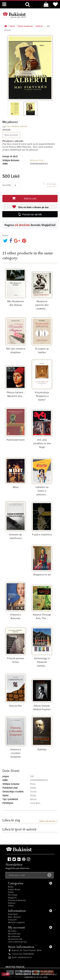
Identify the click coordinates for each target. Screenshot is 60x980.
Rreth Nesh (13, 914)
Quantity (7, 185)
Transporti (12, 920)
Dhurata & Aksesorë (17, 900)
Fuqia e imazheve (42, 535)
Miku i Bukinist (14, 917)
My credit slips (14, 934)
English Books (14, 890)
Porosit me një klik (32, 214)
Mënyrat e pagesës (16, 923)
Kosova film (16, 706)
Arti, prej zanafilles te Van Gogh (42, 444)
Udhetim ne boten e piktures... (42, 491)
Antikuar (12, 903)
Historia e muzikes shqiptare (16, 753)
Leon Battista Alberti (17, 126)
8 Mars (11, 906)
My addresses (14, 937)
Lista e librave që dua (17, 942)
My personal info (15, 939)
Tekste (11, 892)
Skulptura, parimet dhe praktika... (42, 305)
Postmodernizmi (16, 440)
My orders (12, 931)
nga (4, 126)
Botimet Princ (37, 160)
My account (16, 928)
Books (11, 887)
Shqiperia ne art (42, 575)
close (6, 974)
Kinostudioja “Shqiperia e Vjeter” (42, 396)
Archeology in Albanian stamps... (42, 662)
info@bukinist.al (25, 958)
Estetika (42, 750)
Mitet (16, 487)
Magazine (12, 898)
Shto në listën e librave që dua (33, 207)
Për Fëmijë (13, 895)
